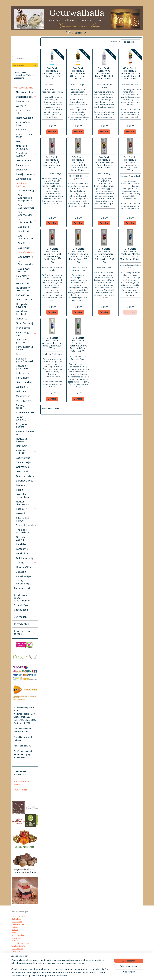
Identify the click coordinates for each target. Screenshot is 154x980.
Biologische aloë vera (25, 433)
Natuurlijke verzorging (26, 147)
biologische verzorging (21, 962)
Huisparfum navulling (23, 305)
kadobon (15, 927)
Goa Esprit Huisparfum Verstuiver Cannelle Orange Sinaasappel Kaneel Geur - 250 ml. (78, 255)
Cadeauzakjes (24, 462)
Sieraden (21, 572)
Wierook (21, 513)
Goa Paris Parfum (26, 185)
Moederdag (22, 101)
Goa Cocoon (25, 243)
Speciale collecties (26, 452)
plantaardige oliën (19, 946)
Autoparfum (23, 373)
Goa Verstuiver (26, 252)
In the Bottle (23, 328)
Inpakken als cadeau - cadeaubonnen (23, 598)
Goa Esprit (27, 231)
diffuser (15, 965)
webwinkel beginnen (94, 976)
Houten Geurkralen (22, 503)
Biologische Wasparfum (23, 277)
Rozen (19, 490)
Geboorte (21, 319)
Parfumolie (22, 378)
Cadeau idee (21, 610)
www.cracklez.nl (21, 790)
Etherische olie (26, 97)
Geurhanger (23, 458)
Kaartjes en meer (26, 174)
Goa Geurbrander (26, 263)
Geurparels (22, 471)
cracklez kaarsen (18, 957)
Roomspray (22, 295)
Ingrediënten (25, 624)
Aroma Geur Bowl (23, 124)
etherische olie (18, 949)
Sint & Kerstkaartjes (24, 582)
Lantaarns (22, 549)
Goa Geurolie (25, 257)
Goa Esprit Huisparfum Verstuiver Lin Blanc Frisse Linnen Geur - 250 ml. (52, 343)
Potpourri (26, 509)
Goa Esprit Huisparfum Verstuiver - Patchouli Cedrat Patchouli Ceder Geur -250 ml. (78, 344)
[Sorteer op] (130, 42)
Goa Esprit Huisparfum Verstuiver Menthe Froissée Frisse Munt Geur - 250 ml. (130, 254)
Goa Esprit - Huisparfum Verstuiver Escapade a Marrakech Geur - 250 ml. (130, 164)
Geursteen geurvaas (26, 341)
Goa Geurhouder (25, 214)
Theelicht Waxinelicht (22, 531)
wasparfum (16, 938)
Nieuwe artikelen (26, 92)
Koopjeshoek (23, 130)
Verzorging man (26, 334)
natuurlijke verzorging (20, 943)
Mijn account (79, 33)
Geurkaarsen (23, 160)
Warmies (26, 106)
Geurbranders (24, 382)
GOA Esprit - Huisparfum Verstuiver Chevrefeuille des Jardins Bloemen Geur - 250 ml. (78, 164)
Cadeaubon (22, 165)
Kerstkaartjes (24, 576)
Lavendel (21, 485)
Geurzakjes (22, 467)
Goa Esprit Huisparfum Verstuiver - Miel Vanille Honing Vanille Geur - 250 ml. (52, 255)
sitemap (79, 976)
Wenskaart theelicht (22, 313)
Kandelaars (22, 544)
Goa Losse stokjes (24, 270)
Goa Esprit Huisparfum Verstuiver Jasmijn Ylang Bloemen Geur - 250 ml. (104, 162)
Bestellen (52, 132)
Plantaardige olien (23, 112)
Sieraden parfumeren (23, 367)
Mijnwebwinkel (115, 976)
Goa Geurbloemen (26, 206)
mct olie (15, 930)
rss (85, 976)
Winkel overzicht (25, 88)
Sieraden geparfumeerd (24, 360)
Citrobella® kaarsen (22, 519)
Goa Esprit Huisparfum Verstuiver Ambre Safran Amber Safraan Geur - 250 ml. (104, 255)
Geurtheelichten (25, 476)
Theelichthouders (26, 525)
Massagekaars (24, 401)
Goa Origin (24, 248)
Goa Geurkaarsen (25, 237)
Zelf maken (25, 617)
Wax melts (22, 387)
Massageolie (23, 396)
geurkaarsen (17, 954)
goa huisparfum (18, 935)
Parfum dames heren (24, 348)
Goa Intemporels (27, 221)
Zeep (26, 141)
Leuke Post (22, 170)
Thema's (26, 563)
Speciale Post (21, 605)
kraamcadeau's (18, 959)
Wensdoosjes (23, 179)
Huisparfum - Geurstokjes (24, 289)
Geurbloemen (24, 300)
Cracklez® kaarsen (26, 154)
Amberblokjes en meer (26, 135)
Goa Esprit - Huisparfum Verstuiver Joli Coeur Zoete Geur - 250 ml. (52, 162)
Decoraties (22, 354)
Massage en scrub (23, 406)
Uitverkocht (130, 312)
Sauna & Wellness (21, 418)
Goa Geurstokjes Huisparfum (25, 198)
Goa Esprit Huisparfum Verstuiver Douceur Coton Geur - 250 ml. (52, 73)
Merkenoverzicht (25, 588)
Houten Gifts (23, 567)
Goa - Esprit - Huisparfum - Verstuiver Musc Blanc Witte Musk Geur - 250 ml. (104, 73)
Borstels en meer (26, 412)
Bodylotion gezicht (22, 426)
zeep (14, 932)
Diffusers (21, 391)
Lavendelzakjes (25, 481)
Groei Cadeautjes (26, 323)
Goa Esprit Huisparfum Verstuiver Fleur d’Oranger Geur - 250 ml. (78, 73)
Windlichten (23, 553)
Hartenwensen (24, 118)
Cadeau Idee (17, 922)
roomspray (16, 951)
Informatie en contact (25, 632)
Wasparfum (23, 283)
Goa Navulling (26, 191)
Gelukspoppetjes (26, 558)
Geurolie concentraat (23, 496)
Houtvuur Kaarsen (22, 440)
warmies (15, 941)
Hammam (22, 446)
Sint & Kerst (17, 919)
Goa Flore (23, 227)
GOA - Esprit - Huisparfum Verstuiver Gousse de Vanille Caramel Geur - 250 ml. (130, 73)
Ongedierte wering (26, 538)
